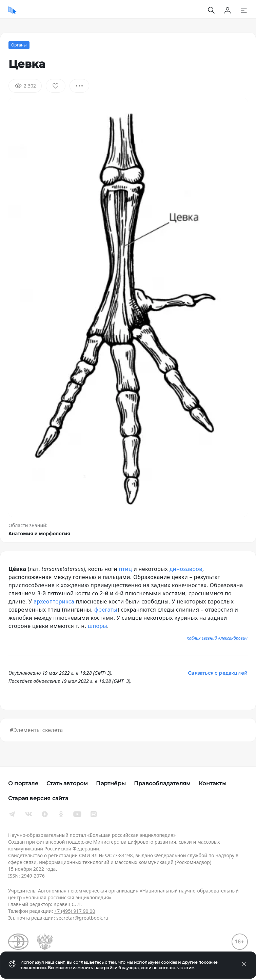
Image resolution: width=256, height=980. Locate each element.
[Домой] (12, 10)
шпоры (97, 626)
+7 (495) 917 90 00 (75, 911)
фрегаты (106, 610)
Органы (19, 45)
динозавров (186, 569)
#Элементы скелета (36, 730)
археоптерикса (54, 601)
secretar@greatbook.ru (82, 918)
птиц (125, 569)
